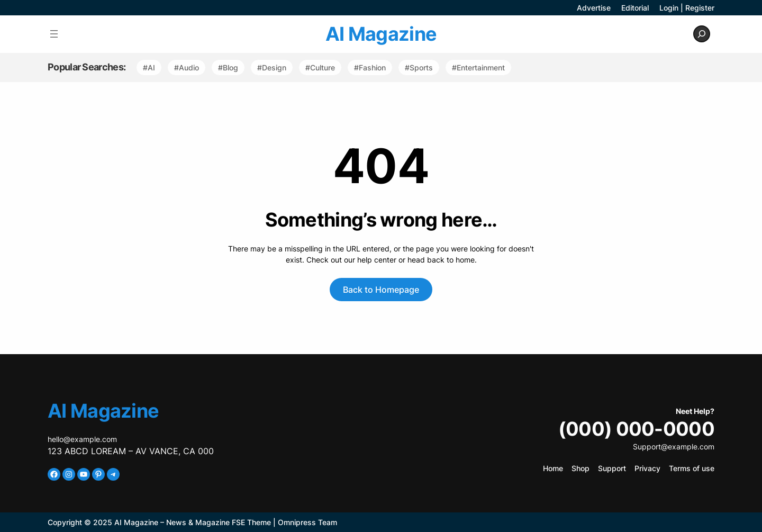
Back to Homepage (381, 290)
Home (553, 468)
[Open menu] (54, 34)
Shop (580, 468)
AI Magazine (381, 34)
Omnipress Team (307, 522)
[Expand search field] (702, 34)
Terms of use (692, 468)
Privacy (647, 468)
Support (612, 468)
